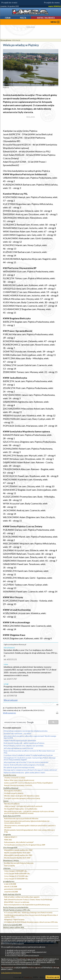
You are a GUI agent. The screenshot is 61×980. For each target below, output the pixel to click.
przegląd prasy (9, 881)
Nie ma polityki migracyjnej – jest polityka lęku (21, 809)
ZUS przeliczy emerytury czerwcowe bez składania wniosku (26, 731)
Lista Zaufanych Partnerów (11, 973)
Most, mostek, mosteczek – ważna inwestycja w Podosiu (24, 743)
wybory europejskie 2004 (13, 925)
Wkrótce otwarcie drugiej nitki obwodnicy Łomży (22, 796)
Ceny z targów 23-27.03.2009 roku (16, 876)
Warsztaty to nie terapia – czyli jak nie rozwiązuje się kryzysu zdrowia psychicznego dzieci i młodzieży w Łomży (29, 812)
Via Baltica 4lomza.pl (11, 788)
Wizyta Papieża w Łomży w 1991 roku (17, 910)
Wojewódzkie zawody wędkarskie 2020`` (19, 850)
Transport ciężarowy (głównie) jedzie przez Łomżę (22, 798)
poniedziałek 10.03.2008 (13, 889)
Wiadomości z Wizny (11, 860)
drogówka (7, 834)
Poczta (23, 18)
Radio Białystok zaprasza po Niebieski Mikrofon (21, 818)
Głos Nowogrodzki (10, 847)
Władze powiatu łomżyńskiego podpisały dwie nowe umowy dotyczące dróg (29, 831)
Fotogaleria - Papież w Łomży (14, 919)
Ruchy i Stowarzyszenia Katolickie (16, 907)
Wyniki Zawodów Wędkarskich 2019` (17, 853)
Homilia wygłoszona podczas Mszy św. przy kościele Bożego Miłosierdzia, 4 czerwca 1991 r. (31, 916)
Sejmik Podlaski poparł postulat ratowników (20, 740)
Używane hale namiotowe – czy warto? (17, 733)
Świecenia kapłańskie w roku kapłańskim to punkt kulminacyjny (27, 905)
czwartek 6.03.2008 (11, 892)
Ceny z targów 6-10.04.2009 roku (16, 871)
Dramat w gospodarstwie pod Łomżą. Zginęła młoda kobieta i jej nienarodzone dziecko (27, 822)
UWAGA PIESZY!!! (11, 837)
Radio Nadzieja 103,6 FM (12, 894)
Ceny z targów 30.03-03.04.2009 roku (17, 873)
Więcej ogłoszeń (11, 700)
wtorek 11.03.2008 (11, 886)
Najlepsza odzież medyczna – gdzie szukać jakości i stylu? (24, 772)
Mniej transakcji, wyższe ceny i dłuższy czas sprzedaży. (24, 746)
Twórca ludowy (10, 866)
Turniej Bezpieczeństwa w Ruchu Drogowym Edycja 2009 (25, 845)
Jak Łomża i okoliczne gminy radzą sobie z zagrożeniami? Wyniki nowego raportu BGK (30, 737)
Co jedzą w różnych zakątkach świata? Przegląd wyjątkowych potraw (28, 755)
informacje (16, 40)
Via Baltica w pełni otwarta (14, 793)
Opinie (6, 801)
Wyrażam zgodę (53, 977)
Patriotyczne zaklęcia (12, 804)
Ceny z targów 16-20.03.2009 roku (16, 879)
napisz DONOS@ (55, 6)
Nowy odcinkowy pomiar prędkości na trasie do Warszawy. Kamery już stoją (29, 752)
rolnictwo (7, 868)
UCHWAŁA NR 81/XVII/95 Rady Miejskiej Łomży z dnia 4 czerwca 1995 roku (31, 922)
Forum (8, 18)
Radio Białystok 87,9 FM (12, 816)
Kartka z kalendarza (46, 18)
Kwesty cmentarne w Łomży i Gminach (18, 785)
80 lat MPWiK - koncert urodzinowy (17, 902)
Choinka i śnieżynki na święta (15, 778)
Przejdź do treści (9, 3)
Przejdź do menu (52, 3)
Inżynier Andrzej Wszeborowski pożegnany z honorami (24, 765)
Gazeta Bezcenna (10, 775)
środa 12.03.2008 (10, 884)
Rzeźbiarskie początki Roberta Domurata (19, 863)
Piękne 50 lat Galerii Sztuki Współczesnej (19, 780)
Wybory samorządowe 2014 (14, 927)
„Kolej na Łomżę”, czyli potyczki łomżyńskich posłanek (23, 806)
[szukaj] (24, 722)
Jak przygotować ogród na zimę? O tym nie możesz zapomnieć (26, 762)
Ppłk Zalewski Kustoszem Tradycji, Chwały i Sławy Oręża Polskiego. (28, 899)
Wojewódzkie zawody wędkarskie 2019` (18, 855)
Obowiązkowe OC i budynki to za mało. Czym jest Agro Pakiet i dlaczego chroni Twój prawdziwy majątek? (30, 759)
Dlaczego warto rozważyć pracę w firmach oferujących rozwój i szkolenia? (30, 770)
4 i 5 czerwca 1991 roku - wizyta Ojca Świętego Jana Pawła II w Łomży (28, 912)
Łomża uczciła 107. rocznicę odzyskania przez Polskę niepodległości (28, 783)
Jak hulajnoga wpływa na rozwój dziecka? (18, 748)
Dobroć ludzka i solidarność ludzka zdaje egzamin (22, 897)
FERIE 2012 (8, 840)
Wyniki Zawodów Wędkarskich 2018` (17, 858)
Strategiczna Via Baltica (13, 791)
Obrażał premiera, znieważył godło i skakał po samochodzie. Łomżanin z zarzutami (30, 826)
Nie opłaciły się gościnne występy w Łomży (19, 767)
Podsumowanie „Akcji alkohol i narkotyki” (19, 842)
